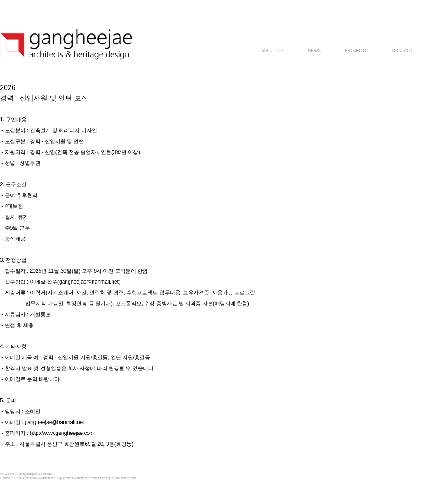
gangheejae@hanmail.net (89, 282)
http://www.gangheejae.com (62, 433)
